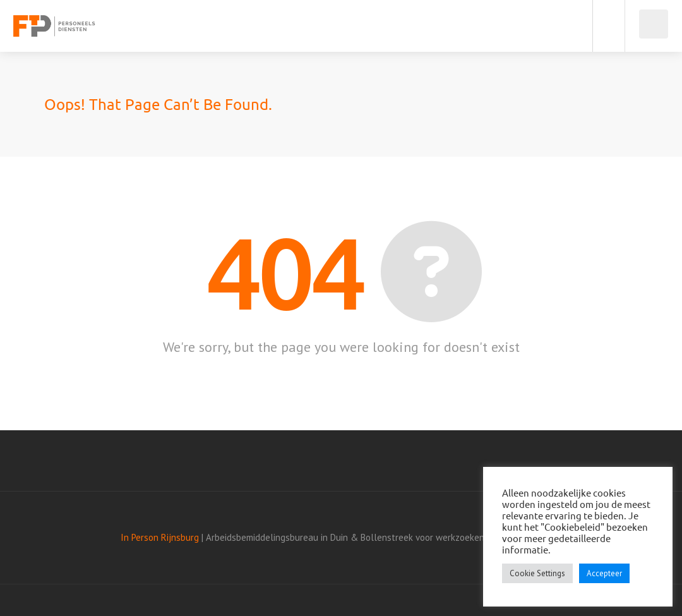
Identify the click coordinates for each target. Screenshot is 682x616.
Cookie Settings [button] (537, 573)
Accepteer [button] (604, 573)
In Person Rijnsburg (160, 537)
